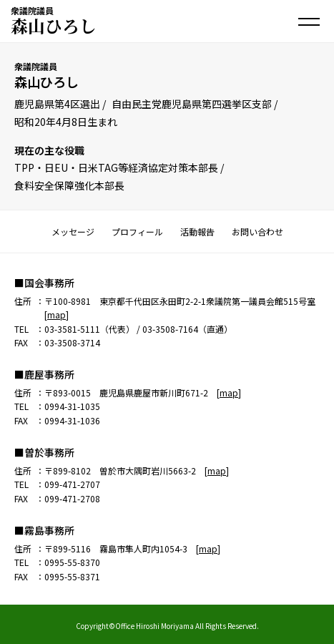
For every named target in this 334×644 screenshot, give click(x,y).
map (57, 314)
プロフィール (137, 231)
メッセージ (73, 231)
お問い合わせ (257, 231)
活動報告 (197, 231)
